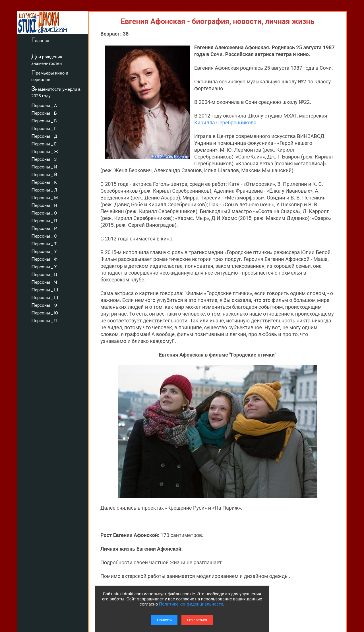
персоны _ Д (44, 135)
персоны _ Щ (45, 297)
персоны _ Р (44, 228)
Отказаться (197, 620)
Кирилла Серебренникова (225, 123)
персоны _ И (44, 166)
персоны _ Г (44, 128)
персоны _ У (44, 251)
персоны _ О (44, 212)
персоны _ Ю (45, 312)
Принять (164, 620)
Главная (40, 40)
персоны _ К (44, 182)
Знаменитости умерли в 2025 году (56, 92)
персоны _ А (44, 105)
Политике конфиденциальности (191, 604)
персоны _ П (44, 220)
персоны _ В (44, 120)
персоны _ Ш (45, 289)
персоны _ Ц (44, 274)
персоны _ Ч (44, 281)
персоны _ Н (44, 205)
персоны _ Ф (44, 258)
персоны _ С (44, 235)
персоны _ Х (44, 266)
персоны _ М (45, 197)
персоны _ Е (44, 143)
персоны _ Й (44, 174)
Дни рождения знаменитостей (47, 59)
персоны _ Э (44, 304)
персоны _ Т (44, 243)
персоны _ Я (44, 320)
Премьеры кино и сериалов (50, 76)
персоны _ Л (44, 189)
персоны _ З (44, 158)
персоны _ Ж (45, 151)
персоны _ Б (44, 112)
